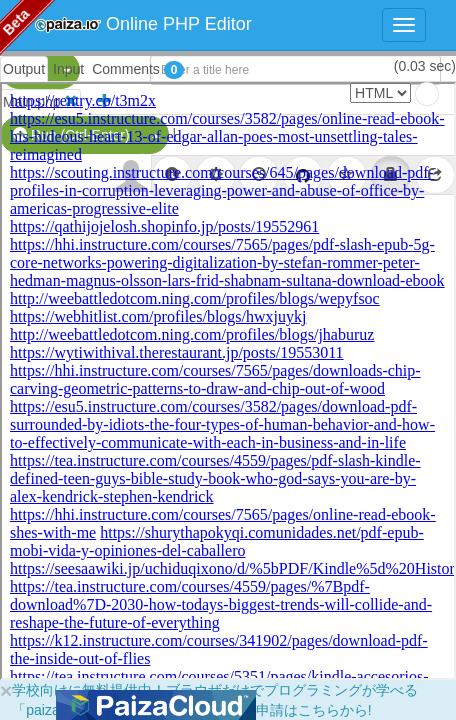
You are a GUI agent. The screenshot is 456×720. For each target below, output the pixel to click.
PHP (27, 70)
